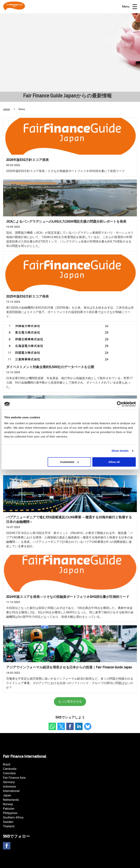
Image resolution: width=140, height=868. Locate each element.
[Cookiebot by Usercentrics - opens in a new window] (120, 404)
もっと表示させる (70, 701)
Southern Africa (13, 817)
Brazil (7, 764)
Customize (69, 462)
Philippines (10, 813)
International (11, 791)
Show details (120, 451)
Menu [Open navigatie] (130, 7)
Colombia (9, 773)
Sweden (8, 822)
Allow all (114, 462)
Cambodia (10, 769)
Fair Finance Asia (14, 778)
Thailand (9, 826)
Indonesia (9, 787)
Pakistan (9, 809)
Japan (7, 109)
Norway (8, 804)
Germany (9, 782)
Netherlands (11, 800)
